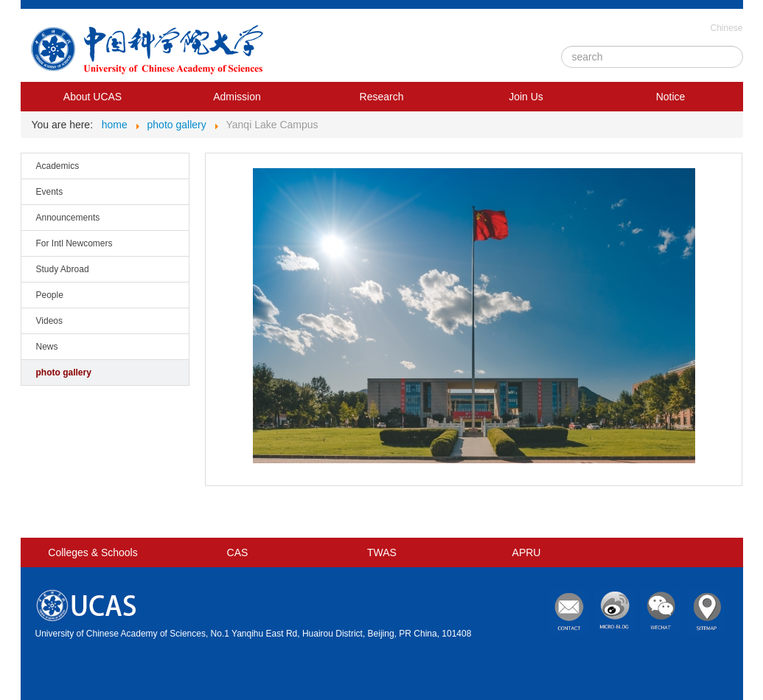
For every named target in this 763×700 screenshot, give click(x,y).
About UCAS (93, 97)
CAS (238, 552)
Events (50, 192)
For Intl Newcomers (74, 243)
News (47, 347)
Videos (49, 321)
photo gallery (64, 372)
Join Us (526, 97)
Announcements (68, 218)
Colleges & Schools (93, 552)
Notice (671, 97)
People (50, 295)
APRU (527, 552)
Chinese (726, 28)
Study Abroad (63, 269)
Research (382, 97)
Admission (237, 97)
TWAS (382, 552)
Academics (58, 166)
